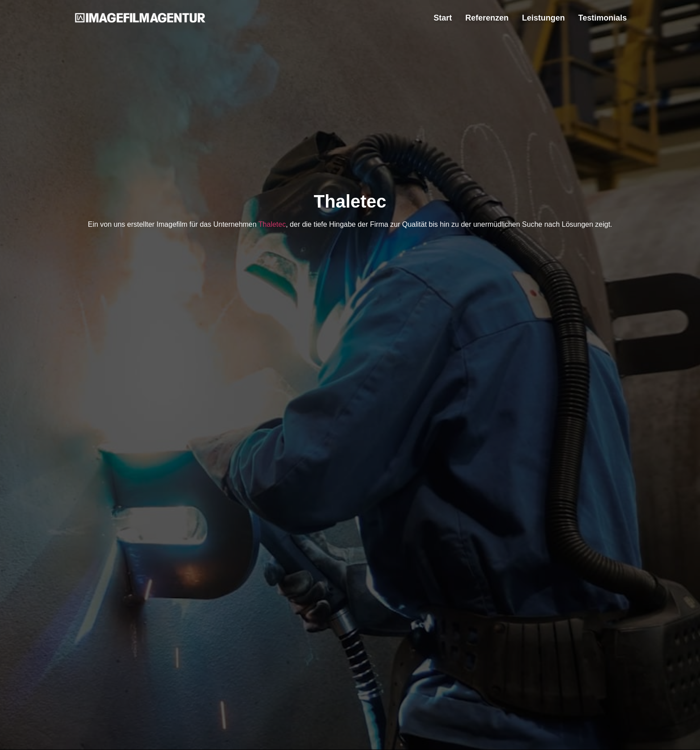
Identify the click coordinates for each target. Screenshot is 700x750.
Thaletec (272, 224)
